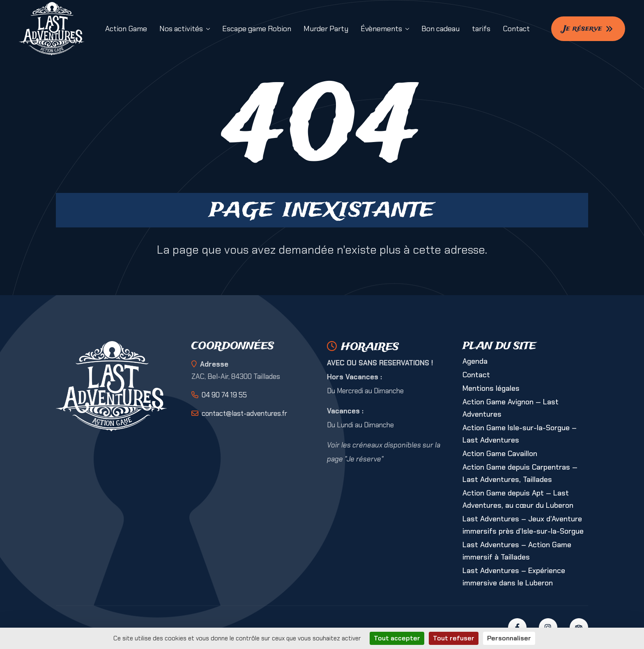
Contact (516, 29)
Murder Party (326, 29)
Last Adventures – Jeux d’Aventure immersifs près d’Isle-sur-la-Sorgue (523, 525)
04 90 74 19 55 (224, 395)
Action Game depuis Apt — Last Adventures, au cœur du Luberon (518, 499)
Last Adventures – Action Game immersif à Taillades (517, 551)
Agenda (475, 361)
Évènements (381, 29)
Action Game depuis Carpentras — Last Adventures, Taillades (520, 473)
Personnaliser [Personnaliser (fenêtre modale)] (509, 638)
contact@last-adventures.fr (244, 413)
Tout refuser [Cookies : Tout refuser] (454, 638)
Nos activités (181, 29)
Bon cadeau (440, 29)
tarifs (481, 29)
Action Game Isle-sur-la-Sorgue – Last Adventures (520, 434)
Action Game (126, 29)
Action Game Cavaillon (500, 454)
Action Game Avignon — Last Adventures (511, 408)
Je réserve (588, 29)
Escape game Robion (257, 29)
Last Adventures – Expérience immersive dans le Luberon (514, 577)
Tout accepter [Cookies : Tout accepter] (397, 638)
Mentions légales (491, 388)
